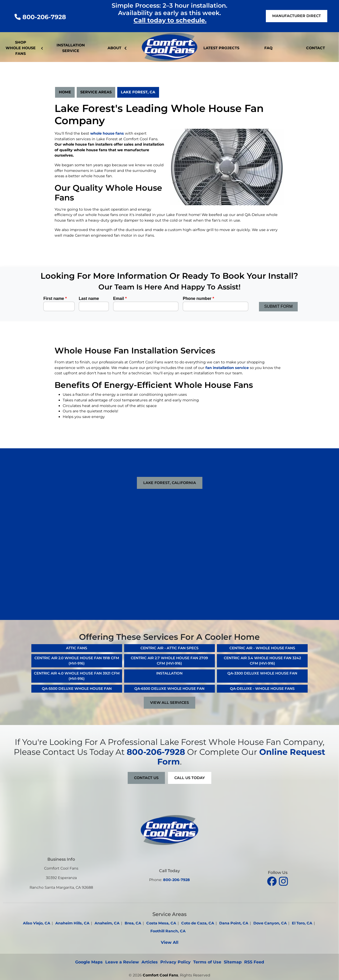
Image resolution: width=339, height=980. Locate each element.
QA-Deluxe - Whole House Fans (262, 689)
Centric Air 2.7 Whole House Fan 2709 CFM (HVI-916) (169, 661)
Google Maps (89, 962)
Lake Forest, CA (138, 92)
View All (170, 942)
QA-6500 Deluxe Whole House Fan (169, 689)
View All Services (169, 703)
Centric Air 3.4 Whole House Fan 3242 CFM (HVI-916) (262, 661)
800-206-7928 (40, 17)
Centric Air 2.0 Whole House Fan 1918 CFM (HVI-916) (77, 661)
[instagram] (283, 881)
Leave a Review (122, 962)
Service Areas (96, 92)
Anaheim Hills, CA (72, 923)
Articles (150, 962)
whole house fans (107, 133)
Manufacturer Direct (297, 16)
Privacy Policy (175, 962)
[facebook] (273, 881)
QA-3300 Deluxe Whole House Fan (262, 673)
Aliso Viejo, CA (37, 923)
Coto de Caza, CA (198, 923)
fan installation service (227, 368)
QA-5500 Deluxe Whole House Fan (77, 689)
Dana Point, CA (234, 923)
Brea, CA (133, 923)
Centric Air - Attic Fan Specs (169, 648)
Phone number (198, 298)
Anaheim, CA (107, 923)
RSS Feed (254, 962)
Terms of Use (207, 962)
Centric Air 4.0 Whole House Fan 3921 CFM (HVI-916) (77, 676)
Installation (169, 673)
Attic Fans (77, 648)
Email (120, 298)
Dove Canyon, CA (270, 923)
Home (65, 92)
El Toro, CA (302, 923)
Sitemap (233, 962)
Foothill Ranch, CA (168, 931)
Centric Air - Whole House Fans (262, 648)
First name (55, 298)
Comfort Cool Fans (160, 975)
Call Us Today (190, 778)
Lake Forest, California (170, 483)
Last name (89, 298)
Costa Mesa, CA (161, 923)
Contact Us (146, 778)
